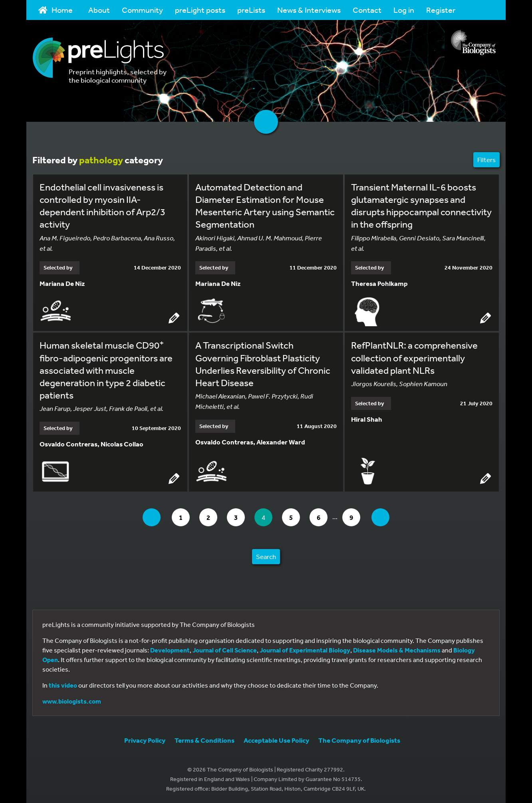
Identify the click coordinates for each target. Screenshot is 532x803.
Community (142, 10)
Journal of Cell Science (225, 650)
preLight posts (200, 10)
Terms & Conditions (204, 740)
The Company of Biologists (359, 740)
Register (441, 10)
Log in (404, 10)
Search (266, 556)
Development (170, 650)
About (99, 10)
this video (63, 685)
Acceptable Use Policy (276, 740)
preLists (251, 10)
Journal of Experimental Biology (305, 650)
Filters (486, 160)
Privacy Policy (145, 740)
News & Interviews (309, 10)
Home (56, 10)
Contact (367, 10)
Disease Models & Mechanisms (397, 650)
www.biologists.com (72, 701)
